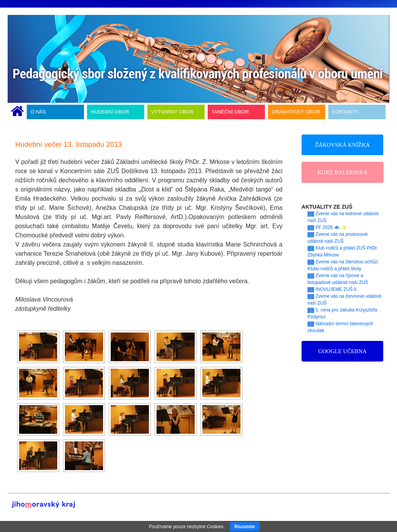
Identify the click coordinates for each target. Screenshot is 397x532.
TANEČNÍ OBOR (230, 112)
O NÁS (38, 112)
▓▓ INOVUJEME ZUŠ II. (333, 289)
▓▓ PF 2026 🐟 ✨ (327, 227)
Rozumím (245, 527)
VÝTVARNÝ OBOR (172, 112)
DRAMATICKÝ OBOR (296, 112)
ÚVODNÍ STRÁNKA (17, 112)
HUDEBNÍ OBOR (110, 112)
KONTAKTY (345, 112)
